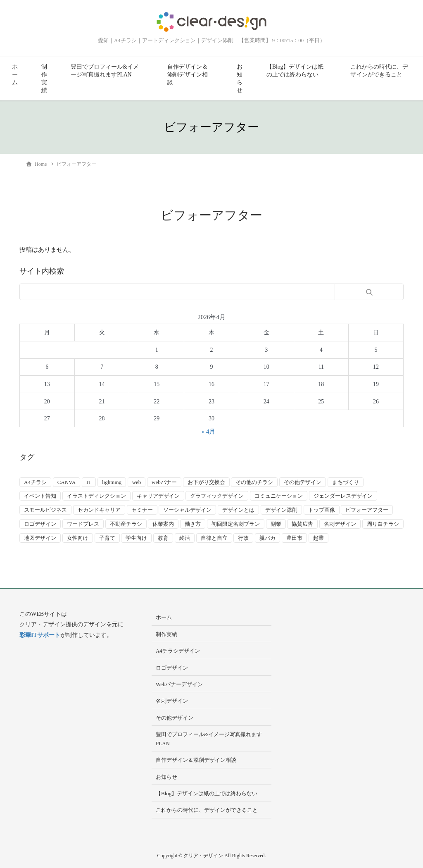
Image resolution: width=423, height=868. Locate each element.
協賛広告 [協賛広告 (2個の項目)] (302, 524)
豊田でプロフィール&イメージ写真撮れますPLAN (105, 71)
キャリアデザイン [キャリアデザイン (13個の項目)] (158, 496)
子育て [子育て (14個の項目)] (107, 538)
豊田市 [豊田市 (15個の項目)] (294, 538)
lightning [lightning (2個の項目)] (112, 482)
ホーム (15, 75)
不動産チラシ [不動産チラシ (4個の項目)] (126, 524)
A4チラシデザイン (178, 651)
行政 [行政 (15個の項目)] (243, 538)
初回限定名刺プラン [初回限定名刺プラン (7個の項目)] (236, 524)
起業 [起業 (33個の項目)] (318, 538)
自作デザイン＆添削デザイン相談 (188, 75)
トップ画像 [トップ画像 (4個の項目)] (322, 510)
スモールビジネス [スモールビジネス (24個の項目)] (45, 510)
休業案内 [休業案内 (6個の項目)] (163, 524)
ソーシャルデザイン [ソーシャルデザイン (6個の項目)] (187, 510)
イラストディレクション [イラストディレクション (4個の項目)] (96, 496)
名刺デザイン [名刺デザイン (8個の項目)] (340, 524)
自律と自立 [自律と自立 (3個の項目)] (214, 538)
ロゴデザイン (172, 668)
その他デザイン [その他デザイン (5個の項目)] (303, 482)
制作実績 (44, 79)
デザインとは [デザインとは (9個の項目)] (238, 510)
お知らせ (240, 79)
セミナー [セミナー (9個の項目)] (142, 510)
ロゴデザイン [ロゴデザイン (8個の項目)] (40, 524)
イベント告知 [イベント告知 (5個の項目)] (40, 496)
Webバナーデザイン (179, 684)
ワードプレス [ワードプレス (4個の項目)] (83, 524)
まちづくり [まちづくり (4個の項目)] (346, 482)
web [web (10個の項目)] (137, 482)
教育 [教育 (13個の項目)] (163, 538)
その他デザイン (175, 718)
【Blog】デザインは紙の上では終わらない (295, 71)
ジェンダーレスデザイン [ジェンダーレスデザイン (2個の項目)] (343, 496)
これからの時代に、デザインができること (379, 71)
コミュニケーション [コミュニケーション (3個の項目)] (279, 496)
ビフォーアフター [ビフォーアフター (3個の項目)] (367, 510)
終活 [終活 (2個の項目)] (185, 538)
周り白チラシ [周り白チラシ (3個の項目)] (383, 524)
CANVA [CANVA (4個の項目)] (67, 482)
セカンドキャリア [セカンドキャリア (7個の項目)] (99, 510)
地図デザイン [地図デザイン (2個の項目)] (40, 538)
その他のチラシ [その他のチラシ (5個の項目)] (254, 482)
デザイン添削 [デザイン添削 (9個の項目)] (281, 510)
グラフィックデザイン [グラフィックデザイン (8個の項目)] (217, 496)
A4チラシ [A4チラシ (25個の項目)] (35, 482)
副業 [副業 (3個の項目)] (276, 524)
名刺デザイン (172, 701)
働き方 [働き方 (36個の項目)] (193, 524)
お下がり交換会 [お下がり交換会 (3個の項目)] (206, 482)
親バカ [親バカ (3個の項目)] (267, 538)
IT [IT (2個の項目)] (89, 482)
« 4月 (209, 432)
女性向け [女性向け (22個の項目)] (78, 538)
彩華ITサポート (40, 635)
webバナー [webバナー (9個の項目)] (164, 482)
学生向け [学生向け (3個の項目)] (136, 538)
